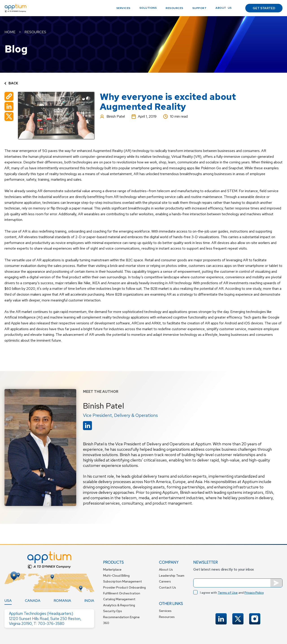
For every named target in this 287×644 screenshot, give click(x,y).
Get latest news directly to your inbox (224, 569)
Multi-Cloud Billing (116, 576)
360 (106, 623)
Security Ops (113, 611)
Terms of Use (228, 593)
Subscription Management (123, 581)
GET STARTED (264, 8)
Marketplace (112, 569)
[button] (148, 8)
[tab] (8, 601)
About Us (166, 569)
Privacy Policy (254, 593)
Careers (165, 581)
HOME (10, 32)
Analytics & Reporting (119, 605)
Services (123, 8)
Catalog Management (119, 599)
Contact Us (167, 587)
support (200, 8)
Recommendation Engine (121, 617)
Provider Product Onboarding (124, 587)
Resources (175, 8)
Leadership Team (172, 576)
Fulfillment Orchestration (122, 593)
